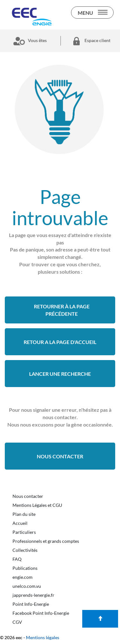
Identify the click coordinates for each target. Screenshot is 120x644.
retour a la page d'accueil (60, 342)
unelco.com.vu (27, 586)
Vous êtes (29, 41)
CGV (17, 622)
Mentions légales (43, 637)
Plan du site (24, 514)
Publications (25, 568)
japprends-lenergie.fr (33, 595)
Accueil (20, 523)
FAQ (17, 559)
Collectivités (25, 550)
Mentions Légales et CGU (37, 505)
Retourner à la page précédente (62, 310)
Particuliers (24, 532)
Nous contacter (60, 456)
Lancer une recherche (60, 374)
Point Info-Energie (31, 604)
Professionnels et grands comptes (46, 541)
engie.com (23, 577)
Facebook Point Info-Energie (41, 613)
